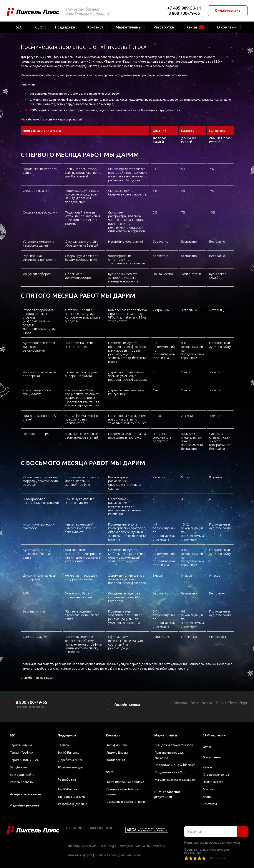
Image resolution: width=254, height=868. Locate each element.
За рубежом (18, 767)
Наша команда (213, 782)
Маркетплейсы (166, 735)
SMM (110, 772)
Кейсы (207, 767)
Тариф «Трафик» (22, 753)
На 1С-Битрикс (69, 753)
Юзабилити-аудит (71, 767)
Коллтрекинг (116, 760)
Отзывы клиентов (216, 775)
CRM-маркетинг (215, 735)
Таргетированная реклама (125, 782)
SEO (12, 735)
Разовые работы (22, 782)
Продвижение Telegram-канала (124, 792)
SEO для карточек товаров (174, 745)
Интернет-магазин (72, 797)
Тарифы (64, 745)
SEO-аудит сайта (22, 775)
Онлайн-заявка (228, 10)
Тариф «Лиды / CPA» (24, 760)
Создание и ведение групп (126, 802)
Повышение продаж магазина (169, 755)
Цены (207, 746)
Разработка (67, 780)
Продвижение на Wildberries (175, 765)
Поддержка (67, 735)
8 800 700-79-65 (184, 13)
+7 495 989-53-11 (184, 8)
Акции (207, 797)
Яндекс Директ (117, 753)
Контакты (210, 804)
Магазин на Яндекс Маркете (175, 780)
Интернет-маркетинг (25, 794)
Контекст (113, 735)
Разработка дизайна (73, 804)
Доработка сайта (70, 760)
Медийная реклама (24, 805)
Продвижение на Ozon (171, 772)
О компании (212, 757)
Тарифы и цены (21, 745)
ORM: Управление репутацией (167, 794)
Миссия (208, 789)
